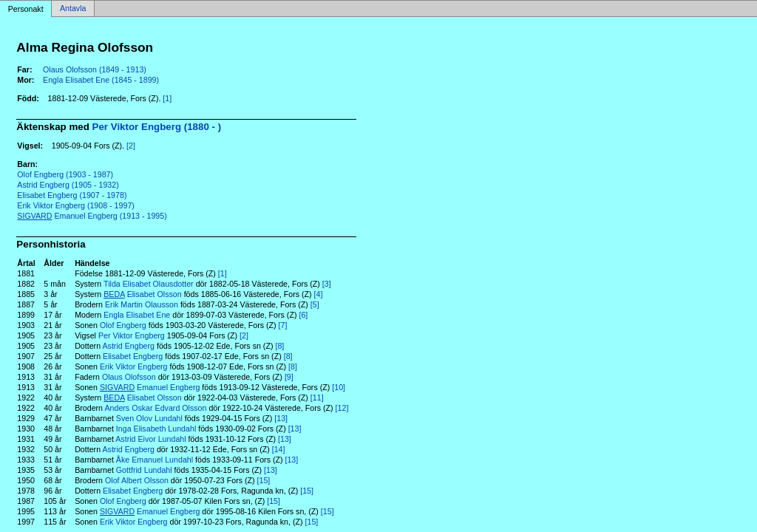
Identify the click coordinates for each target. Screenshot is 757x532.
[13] (281, 418)
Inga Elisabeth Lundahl (156, 429)
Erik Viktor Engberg (134, 366)
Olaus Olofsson (129, 377)
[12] (342, 408)
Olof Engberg (123, 325)
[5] (315, 304)
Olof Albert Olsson (137, 480)
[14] (279, 449)
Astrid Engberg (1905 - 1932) (68, 185)
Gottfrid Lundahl (144, 470)
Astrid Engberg (128, 346)
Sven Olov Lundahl (149, 418)
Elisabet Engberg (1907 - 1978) (72, 195)
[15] (264, 480)
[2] (131, 146)
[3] (327, 284)
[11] (317, 398)
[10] (339, 387)
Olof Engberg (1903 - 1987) (65, 174)
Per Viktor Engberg (132, 335)
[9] (289, 377)
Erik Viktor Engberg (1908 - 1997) (76, 205)
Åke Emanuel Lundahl (155, 460)
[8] (279, 346)
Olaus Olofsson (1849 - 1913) (95, 69)
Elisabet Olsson (142, 294)
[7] (283, 325)
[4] (319, 294)
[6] (303, 315)
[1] (167, 98)
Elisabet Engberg (133, 356)
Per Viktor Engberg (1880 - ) (157, 127)
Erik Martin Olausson (142, 304)
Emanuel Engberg (150, 387)
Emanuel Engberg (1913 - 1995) (92, 216)
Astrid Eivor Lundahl (150, 439)
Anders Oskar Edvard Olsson (155, 408)
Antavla (73, 9)
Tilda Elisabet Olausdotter (149, 284)
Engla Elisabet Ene (137, 315)
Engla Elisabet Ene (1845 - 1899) (101, 80)
